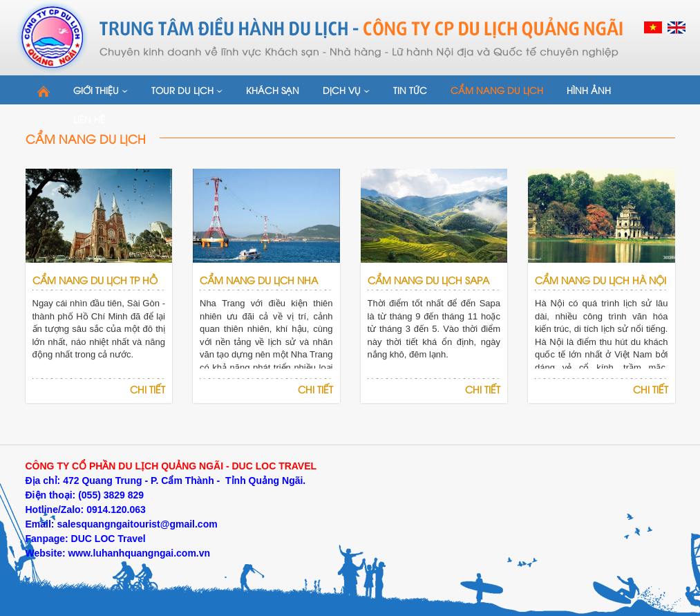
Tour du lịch (187, 90)
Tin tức (410, 90)
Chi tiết (148, 389)
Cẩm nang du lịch (497, 90)
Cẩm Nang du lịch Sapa (428, 280)
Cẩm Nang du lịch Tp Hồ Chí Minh (95, 290)
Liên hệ (89, 119)
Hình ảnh (589, 90)
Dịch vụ (346, 90)
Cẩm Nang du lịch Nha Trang (259, 290)
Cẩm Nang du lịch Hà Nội (600, 280)
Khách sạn (273, 90)
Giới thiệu (101, 90)
